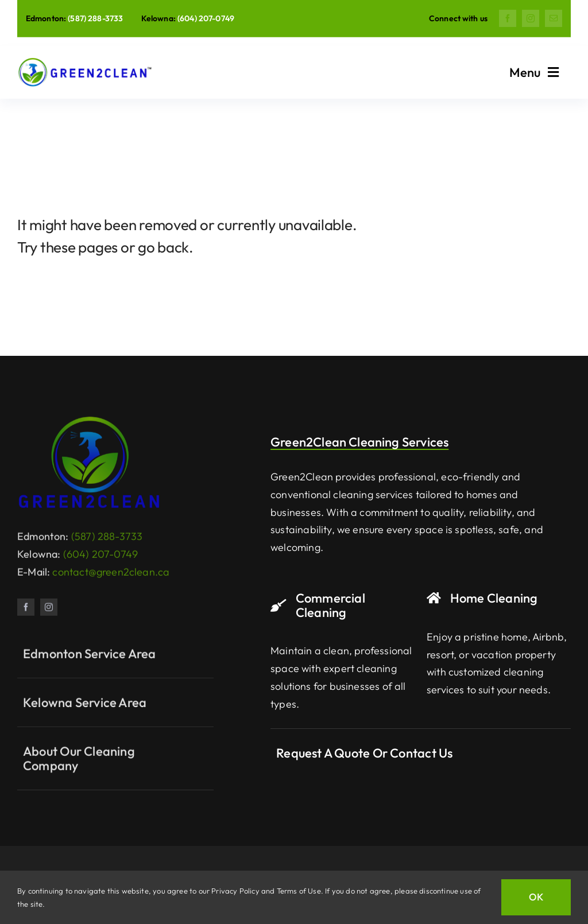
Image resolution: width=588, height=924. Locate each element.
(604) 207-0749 (206, 18)
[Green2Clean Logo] (89, 424)
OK (536, 897)
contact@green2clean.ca (111, 576)
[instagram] (531, 18)
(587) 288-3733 (95, 18)
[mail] (554, 18)
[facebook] (508, 18)
